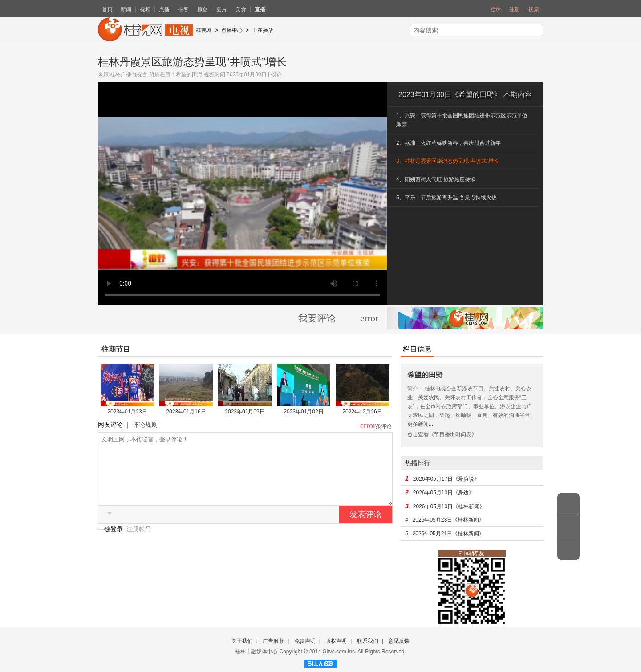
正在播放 (263, 30)
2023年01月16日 (186, 412)
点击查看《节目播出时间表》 (442, 434)
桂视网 (204, 30)
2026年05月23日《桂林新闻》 (448, 520)
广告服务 (273, 641)
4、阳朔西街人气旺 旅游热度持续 (436, 179)
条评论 (384, 426)
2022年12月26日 (362, 412)
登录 (495, 9)
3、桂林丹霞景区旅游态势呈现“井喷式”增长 (448, 161)
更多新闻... (420, 424)
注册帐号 (139, 542)
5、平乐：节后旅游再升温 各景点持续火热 (446, 198)
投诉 (276, 74)
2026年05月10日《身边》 (444, 493)
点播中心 (232, 30)
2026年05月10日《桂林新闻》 (449, 506)
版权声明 (336, 641)
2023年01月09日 (245, 412)
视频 (145, 9)
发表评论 (365, 528)
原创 (203, 9)
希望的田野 (189, 74)
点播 (164, 9)
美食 (241, 9)
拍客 (183, 9)
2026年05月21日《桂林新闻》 (448, 534)
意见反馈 (399, 641)
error (369, 318)
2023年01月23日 (127, 412)
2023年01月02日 (303, 412)
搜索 (534, 9)
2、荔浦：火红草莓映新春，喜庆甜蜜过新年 (448, 143)
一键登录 (111, 542)
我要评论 (317, 318)
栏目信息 (417, 349)
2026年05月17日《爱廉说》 (446, 479)
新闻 (126, 9)
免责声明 (305, 641)
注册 (515, 9)
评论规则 (145, 425)
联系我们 (368, 641)
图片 (222, 9)
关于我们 (242, 641)
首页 (107, 9)
